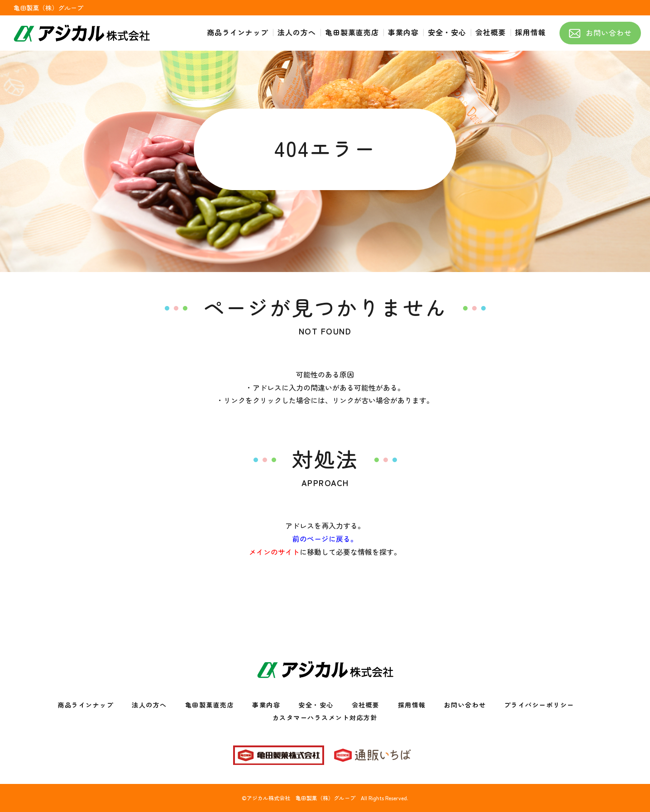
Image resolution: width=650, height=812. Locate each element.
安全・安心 (316, 705)
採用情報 (412, 705)
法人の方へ (149, 705)
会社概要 (366, 705)
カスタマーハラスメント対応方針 (325, 717)
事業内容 (266, 705)
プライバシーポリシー (539, 705)
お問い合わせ (465, 705)
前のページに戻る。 (325, 539)
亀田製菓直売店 (210, 705)
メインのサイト (274, 552)
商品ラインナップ (86, 705)
